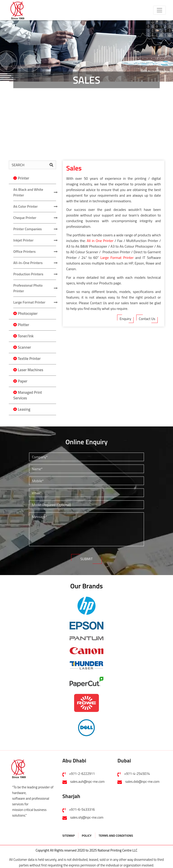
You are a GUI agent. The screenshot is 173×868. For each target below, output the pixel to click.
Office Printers (24, 251)
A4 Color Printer (25, 206)
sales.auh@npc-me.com (88, 782)
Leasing (24, 409)
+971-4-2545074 (137, 774)
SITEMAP (69, 835)
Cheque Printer (25, 218)
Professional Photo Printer (28, 288)
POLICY (87, 835)
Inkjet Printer (23, 240)
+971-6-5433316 (82, 809)
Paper (23, 381)
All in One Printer (100, 241)
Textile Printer (29, 359)
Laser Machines (31, 370)
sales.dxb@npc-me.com (142, 782)
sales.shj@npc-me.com (87, 817)
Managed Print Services (28, 395)
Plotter (23, 325)
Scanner (24, 347)
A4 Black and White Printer (28, 192)
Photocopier (28, 313)
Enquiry (125, 319)
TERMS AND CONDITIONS (116, 835)
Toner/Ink (26, 336)
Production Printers (28, 274)
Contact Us (147, 319)
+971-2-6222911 (82, 774)
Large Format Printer (29, 302)
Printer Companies (27, 229)
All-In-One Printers (28, 263)
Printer (23, 178)
